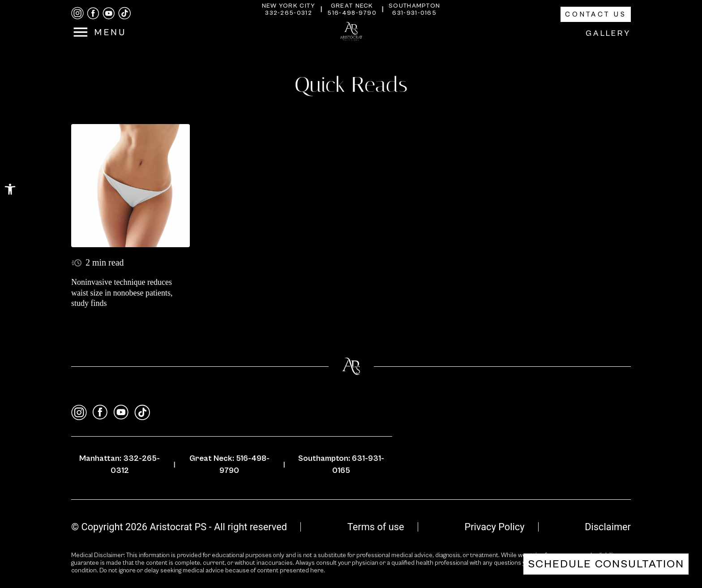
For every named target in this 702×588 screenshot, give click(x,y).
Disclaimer (608, 527)
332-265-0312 (289, 13)
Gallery (608, 33)
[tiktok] (124, 13)
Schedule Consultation (606, 564)
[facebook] (93, 13)
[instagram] (77, 13)
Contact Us (596, 14)
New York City (289, 6)
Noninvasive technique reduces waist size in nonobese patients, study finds (122, 293)
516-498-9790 (352, 13)
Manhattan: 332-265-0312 (120, 464)
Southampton (414, 6)
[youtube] (109, 13)
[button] (10, 189)
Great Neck (352, 6)
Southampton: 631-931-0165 (341, 464)
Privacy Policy (494, 527)
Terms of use (376, 527)
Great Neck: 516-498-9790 (229, 464)
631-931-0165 (414, 13)
